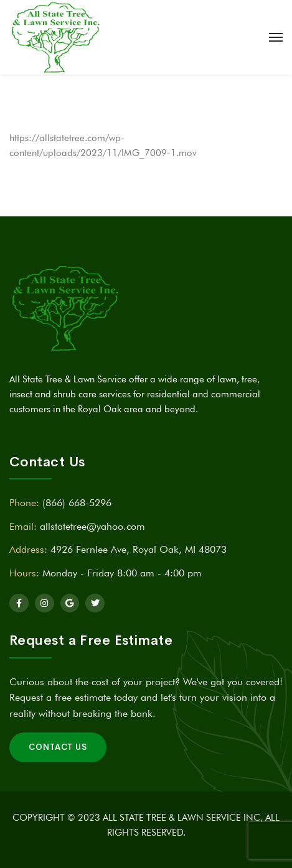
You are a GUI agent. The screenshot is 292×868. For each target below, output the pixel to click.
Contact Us (58, 747)
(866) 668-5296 (77, 503)
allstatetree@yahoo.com (92, 526)
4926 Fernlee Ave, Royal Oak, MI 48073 (139, 549)
